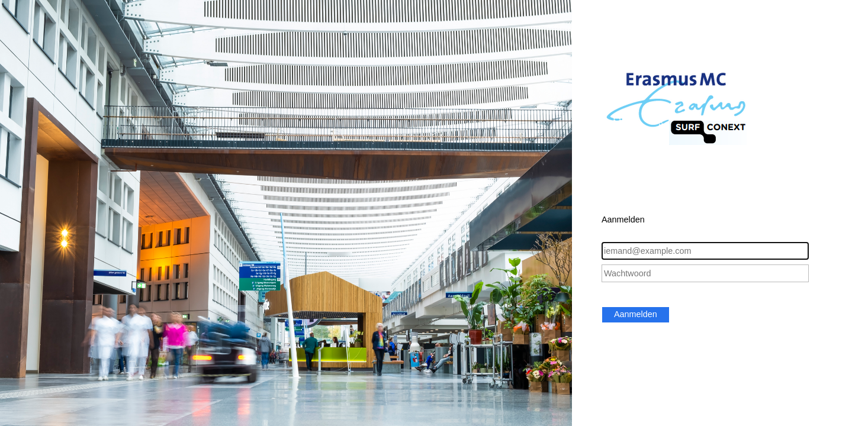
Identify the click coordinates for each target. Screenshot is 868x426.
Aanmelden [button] (636, 314)
